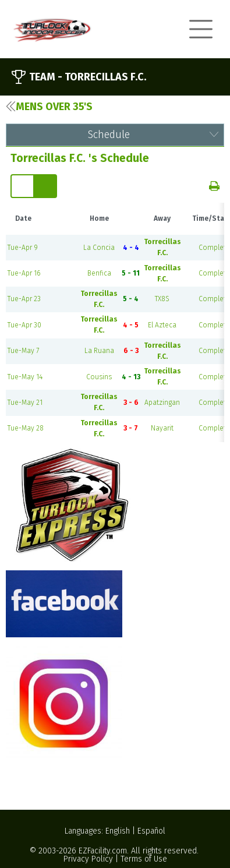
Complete (214, 248)
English (118, 831)
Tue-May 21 (25, 403)
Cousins (99, 377)
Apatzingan (162, 403)
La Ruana (99, 351)
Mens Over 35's (49, 107)
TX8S (162, 299)
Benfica (99, 273)
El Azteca (162, 325)
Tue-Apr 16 (24, 273)
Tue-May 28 (26, 428)
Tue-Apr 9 (23, 248)
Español (151, 831)
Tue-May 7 (23, 351)
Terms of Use (144, 859)
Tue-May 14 (25, 377)
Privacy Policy (88, 859)
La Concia (99, 248)
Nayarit (162, 428)
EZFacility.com (103, 851)
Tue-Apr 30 (24, 325)
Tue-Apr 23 (24, 299)
